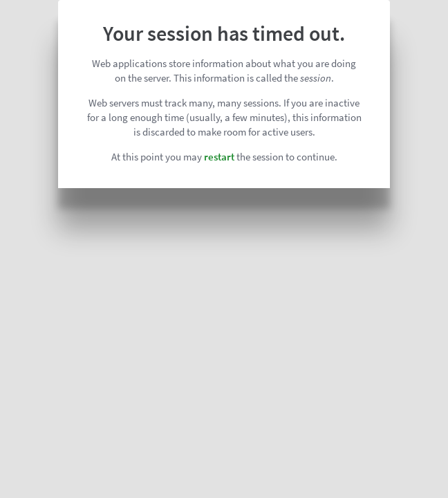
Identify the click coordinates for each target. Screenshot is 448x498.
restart (219, 157)
